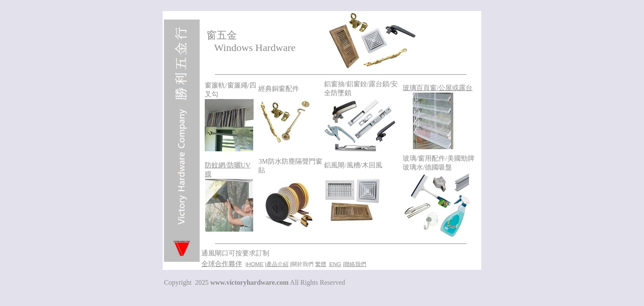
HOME (255, 264)
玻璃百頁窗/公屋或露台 (438, 88)
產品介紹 (277, 264)
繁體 (321, 264)
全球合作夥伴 (222, 264)
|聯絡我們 (354, 264)
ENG (335, 264)
